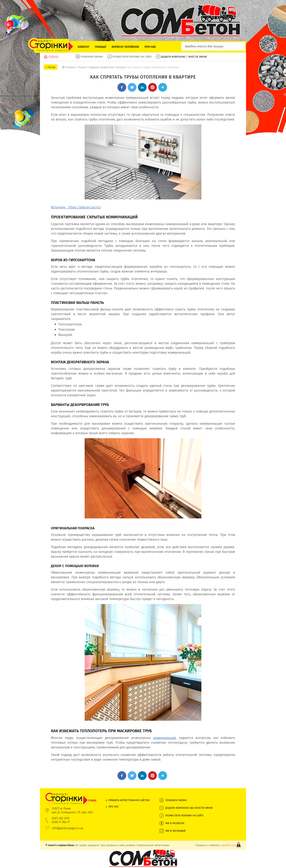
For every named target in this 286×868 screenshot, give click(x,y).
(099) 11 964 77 (61, 822)
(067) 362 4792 (61, 818)
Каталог (84, 47)
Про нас (150, 47)
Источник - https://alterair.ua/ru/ (76, 207)
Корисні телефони (125, 47)
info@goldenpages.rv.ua (67, 828)
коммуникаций (164, 738)
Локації (101, 47)
